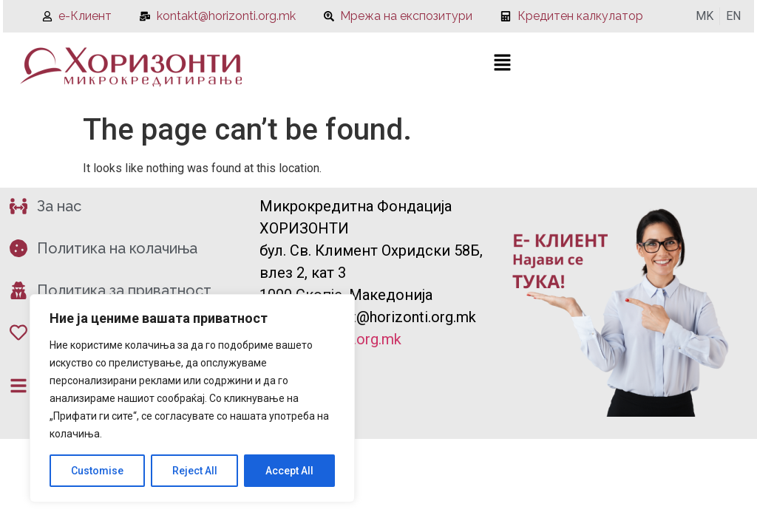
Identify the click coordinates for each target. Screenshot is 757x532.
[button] (502, 64)
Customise (97, 471)
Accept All (289, 471)
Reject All (195, 471)
